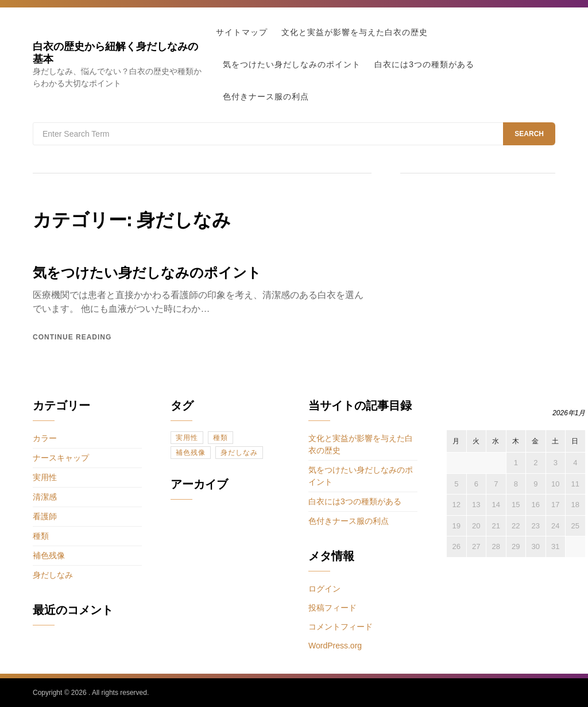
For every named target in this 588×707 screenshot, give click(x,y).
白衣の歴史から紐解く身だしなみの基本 (115, 53)
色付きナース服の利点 (266, 96)
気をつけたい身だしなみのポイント (292, 64)
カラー (45, 438)
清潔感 (45, 497)
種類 (41, 536)
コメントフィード (341, 627)
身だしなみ (53, 575)
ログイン (324, 589)
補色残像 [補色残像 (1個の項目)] (191, 453)
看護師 (45, 516)
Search (529, 134)
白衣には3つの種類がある (424, 64)
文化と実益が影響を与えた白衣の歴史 (355, 32)
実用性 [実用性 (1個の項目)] (187, 438)
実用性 (45, 477)
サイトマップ (242, 32)
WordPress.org (335, 646)
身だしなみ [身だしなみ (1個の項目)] (239, 453)
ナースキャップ (61, 458)
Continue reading (72, 337)
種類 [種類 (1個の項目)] (220, 438)
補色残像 (49, 555)
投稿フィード (332, 608)
